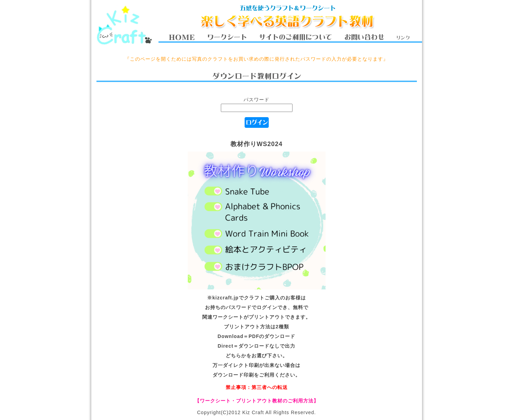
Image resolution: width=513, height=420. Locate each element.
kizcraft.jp (225, 298)
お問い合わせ (364, 37)
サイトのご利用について (295, 37)
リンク (403, 37)
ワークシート (227, 37)
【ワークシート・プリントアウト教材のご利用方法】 (257, 401)
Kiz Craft (124, 25)
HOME (182, 37)
